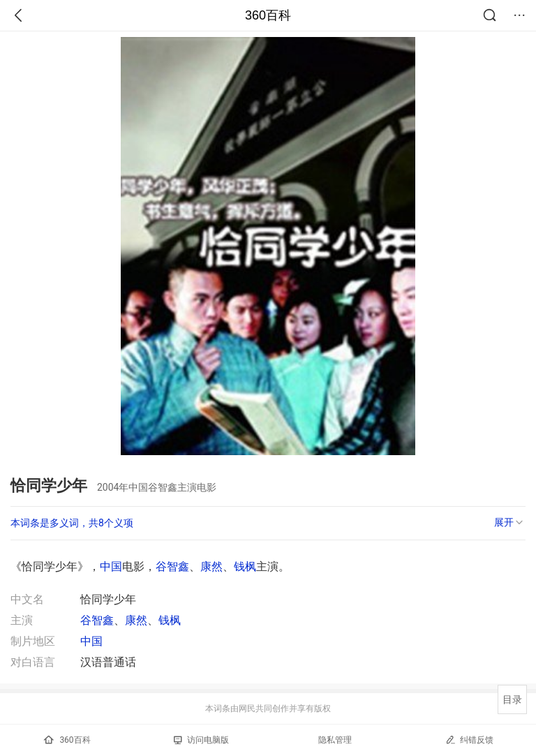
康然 (211, 566)
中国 (111, 566)
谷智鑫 (172, 566)
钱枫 (245, 566)
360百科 (268, 15)
